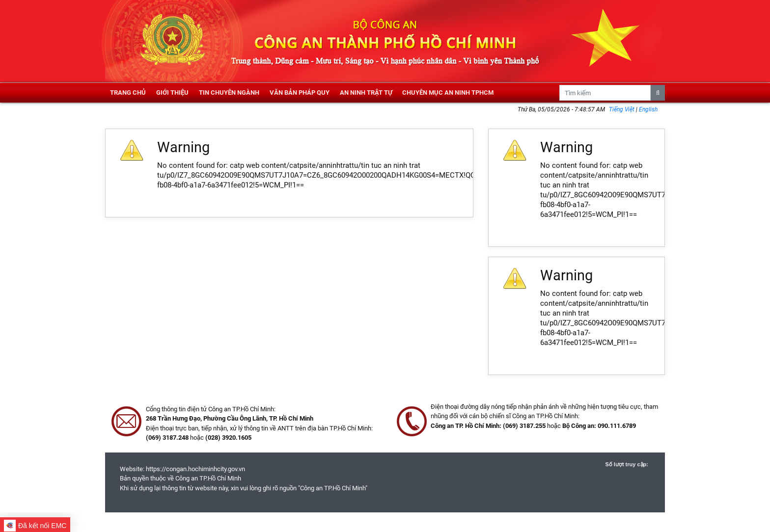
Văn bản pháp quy (300, 93)
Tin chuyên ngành (229, 93)
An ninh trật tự (366, 93)
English (648, 109)
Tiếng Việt (622, 109)
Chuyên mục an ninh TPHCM (448, 93)
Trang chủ (128, 93)
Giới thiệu (172, 93)
